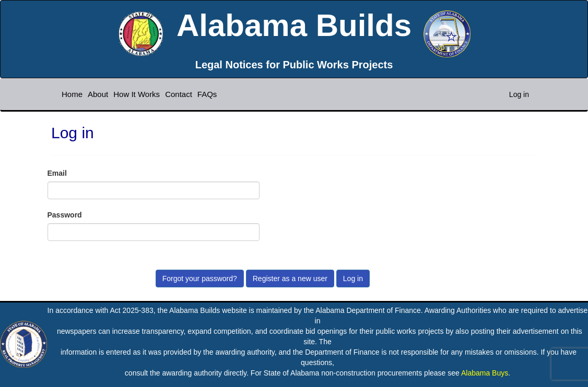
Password (65, 215)
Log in (519, 94)
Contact (179, 94)
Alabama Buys (485, 373)
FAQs (207, 94)
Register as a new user (290, 279)
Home (72, 94)
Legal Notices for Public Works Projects (294, 65)
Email (57, 173)
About (98, 94)
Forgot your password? (200, 279)
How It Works (137, 94)
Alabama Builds (294, 25)
